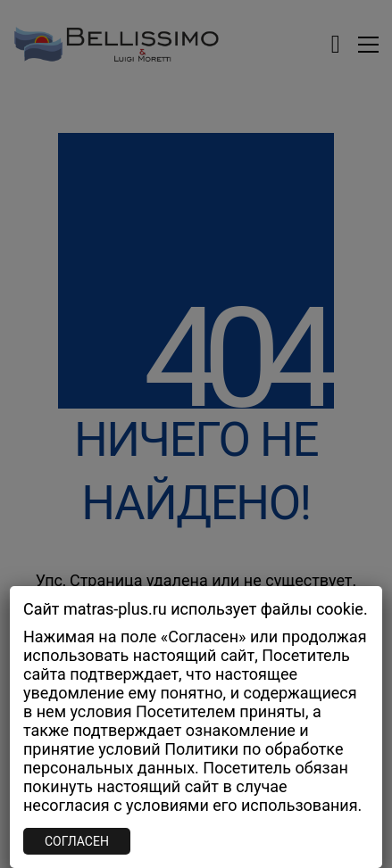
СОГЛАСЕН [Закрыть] (77, 841)
